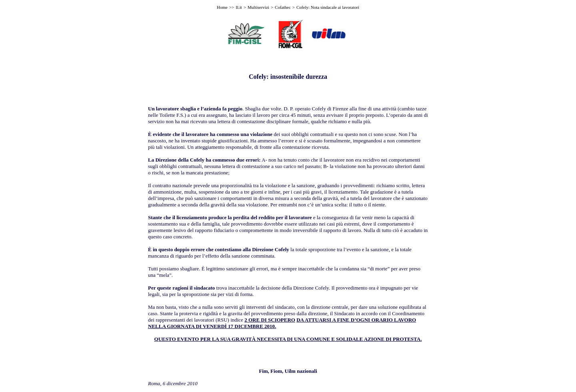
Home (222, 7)
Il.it (239, 7)
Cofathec (283, 7)
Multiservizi (258, 7)
